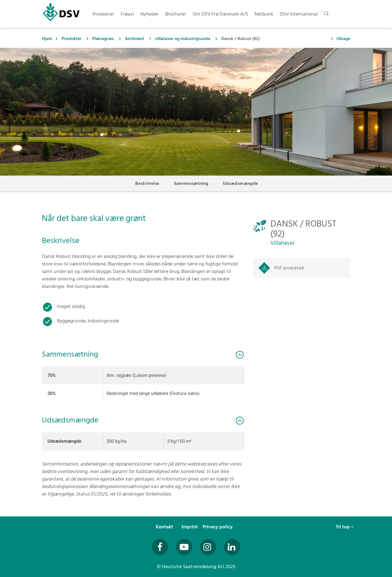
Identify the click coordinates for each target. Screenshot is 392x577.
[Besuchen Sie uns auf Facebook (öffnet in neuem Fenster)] (160, 547)
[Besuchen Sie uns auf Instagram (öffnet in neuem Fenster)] (208, 547)
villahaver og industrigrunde (183, 39)
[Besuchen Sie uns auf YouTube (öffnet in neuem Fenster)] (184, 547)
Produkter (71, 39)
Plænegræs (103, 39)
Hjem (47, 39)
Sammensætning (191, 183)
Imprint (190, 527)
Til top (345, 527)
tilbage (343, 39)
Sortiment (135, 39)
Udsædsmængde (241, 183)
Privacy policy (218, 527)
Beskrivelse (147, 183)
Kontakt (165, 527)
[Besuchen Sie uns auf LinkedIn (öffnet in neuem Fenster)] (232, 547)
